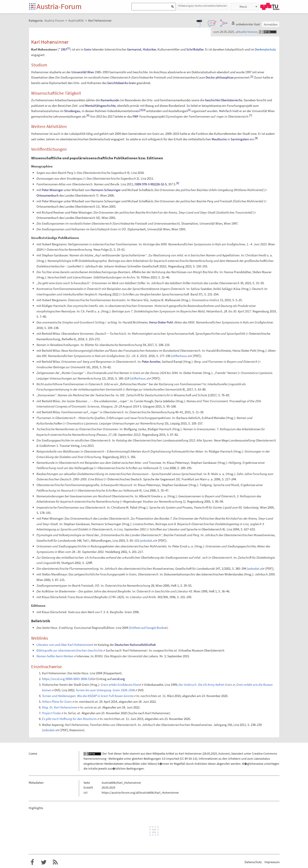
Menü (243, 7)
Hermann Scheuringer (106, 190)
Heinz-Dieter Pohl (161, 322)
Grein (88, 49)
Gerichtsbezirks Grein (122, 83)
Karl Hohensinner (190, 753)
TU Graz (270, 6)
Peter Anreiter (151, 362)
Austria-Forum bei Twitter (44, 862)
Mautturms (219, 139)
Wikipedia (159, 753)
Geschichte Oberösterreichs (223, 100)
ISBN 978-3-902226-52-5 (151, 184)
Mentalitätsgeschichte (100, 106)
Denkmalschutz (265, 49)
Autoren (224, 753)
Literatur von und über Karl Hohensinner (64, 645)
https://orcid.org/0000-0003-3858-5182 (68, 679)
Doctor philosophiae (220, 77)
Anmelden (271, 24)
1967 (64, 49)
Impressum (272, 862)
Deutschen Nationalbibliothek (135, 645)
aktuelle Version (246, 32)
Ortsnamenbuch (48, 195)
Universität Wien (83, 72)
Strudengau (72, 111)
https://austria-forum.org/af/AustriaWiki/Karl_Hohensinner (140, 793)
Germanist (134, 49)
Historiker (149, 49)
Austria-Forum (59, 6)
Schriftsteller (195, 49)
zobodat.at (148, 540)
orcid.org (119, 679)
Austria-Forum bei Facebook (32, 862)
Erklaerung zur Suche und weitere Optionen (203, 6)
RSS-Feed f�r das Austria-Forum (55, 862)
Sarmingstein (240, 139)
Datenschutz (253, 862)
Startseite (33, 7)
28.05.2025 (210, 753)
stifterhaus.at (181, 356)
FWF (135, 116)
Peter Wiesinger (52, 190)
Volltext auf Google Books (147, 628)
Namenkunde (110, 100)
